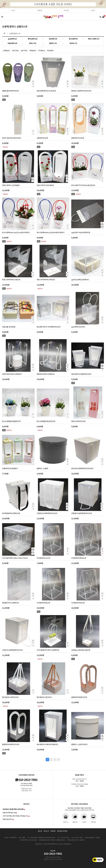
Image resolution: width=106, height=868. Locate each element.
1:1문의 (93, 10)
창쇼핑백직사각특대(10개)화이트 (47, 744)
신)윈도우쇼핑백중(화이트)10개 (12, 650)
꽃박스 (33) (33, 43)
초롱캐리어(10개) (42, 138)
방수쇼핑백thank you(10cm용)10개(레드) (51, 232)
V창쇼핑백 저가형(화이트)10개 (81, 374)
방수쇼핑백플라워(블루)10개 (11, 421)
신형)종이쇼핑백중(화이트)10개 (81, 513)
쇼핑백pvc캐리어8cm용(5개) (81, 650)
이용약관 (53, 831)
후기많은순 (42, 50)
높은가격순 (24, 50)
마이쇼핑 (66, 10)
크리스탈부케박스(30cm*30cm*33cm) (15, 558)
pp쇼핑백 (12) (12, 39)
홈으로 (40, 831)
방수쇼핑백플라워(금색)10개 (46, 421)
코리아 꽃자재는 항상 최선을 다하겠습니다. (15, 816)
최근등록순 (50, 50)
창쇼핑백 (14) (53, 39)
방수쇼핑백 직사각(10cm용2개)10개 (83, 185)
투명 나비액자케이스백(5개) (11, 280)
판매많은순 (7, 50)
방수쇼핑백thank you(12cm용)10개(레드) (16, 232)
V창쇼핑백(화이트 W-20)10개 (46, 91)
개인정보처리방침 (62, 831)
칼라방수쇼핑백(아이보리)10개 (81, 91)
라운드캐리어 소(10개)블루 (11, 185)
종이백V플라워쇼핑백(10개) (11, 513)
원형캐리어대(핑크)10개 (79, 697)
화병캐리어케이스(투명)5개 (46, 374)
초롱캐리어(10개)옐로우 (10, 468)
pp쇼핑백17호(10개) (78, 327)
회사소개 (46, 831)
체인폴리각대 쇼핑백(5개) (10, 603)
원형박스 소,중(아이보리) (79, 744)
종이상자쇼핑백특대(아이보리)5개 (82, 468)
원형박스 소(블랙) (42, 468)
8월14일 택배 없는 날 (9, 813)
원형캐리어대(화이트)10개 (11, 744)
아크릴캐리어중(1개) (43, 603)
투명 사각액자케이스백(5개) (46, 280)
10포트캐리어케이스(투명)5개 (12, 374)
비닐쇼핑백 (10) (12, 43)
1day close (100, 5)
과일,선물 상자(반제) (9, 327)
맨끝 (59, 760)
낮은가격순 (15, 50)
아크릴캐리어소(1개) (43, 558)
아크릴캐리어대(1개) (78, 603)
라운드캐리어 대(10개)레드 (45, 185)
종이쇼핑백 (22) (33, 39)
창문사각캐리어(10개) (78, 421)
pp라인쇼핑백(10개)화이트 (80, 280)
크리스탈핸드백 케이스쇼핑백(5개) (48, 650)
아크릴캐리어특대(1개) (79, 558)
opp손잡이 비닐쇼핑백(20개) (81, 232)
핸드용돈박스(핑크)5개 (44, 697)
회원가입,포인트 (7, 819)
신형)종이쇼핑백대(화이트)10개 (47, 513)
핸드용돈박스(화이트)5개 (10, 697)
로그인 (13, 10)
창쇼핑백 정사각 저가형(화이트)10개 (49, 327)
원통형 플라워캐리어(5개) (10, 91)
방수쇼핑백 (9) (73, 39)
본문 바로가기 (0, 8)
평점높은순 (33, 50)
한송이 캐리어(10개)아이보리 (12, 138)
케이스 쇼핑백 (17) (94, 39)
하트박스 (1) (73, 43)
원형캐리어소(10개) (78, 138)
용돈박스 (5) (53, 43)
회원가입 (40, 10)
